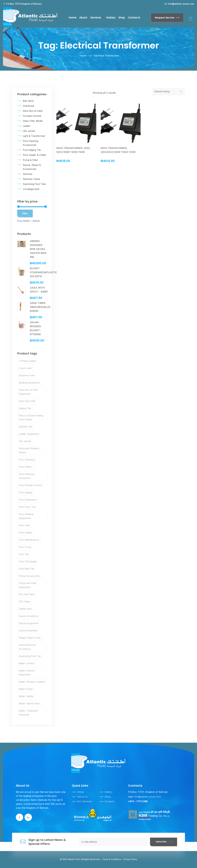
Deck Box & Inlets (33, 111)
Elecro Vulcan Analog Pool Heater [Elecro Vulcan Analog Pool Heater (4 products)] (31, 417)
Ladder (27, 126)
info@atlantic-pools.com (181, 4)
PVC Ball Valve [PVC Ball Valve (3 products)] (27, 594)
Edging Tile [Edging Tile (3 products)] (25, 408)
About (83, 18)
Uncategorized (31, 189)
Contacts (134, 18)
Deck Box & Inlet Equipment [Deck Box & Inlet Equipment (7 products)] (28, 392)
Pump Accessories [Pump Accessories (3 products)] (29, 576)
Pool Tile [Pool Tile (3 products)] (24, 554)
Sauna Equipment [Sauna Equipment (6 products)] (29, 623)
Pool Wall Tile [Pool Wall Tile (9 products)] (26, 569)
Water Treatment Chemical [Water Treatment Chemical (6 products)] (28, 713)
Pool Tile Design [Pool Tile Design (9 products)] (28, 561)
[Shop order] (168, 92)
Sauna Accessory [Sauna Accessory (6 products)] (29, 616)
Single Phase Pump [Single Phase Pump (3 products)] (30, 638)
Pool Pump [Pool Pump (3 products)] (25, 547)
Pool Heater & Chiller (35, 155)
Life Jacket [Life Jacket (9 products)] (25, 441)
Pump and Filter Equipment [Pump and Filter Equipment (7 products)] (28, 585)
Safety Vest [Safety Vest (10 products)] (25, 609)
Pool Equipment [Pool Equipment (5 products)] (28, 500)
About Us (82, 797)
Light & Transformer (34, 136)
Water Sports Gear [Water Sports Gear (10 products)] (29, 703)
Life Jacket (29, 131)
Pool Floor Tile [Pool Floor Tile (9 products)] (27, 507)
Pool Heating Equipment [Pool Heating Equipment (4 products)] (26, 516)
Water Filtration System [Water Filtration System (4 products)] (32, 682)
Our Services (84, 801)
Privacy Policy (130, 859)
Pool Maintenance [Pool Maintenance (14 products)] (29, 540)
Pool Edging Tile (32, 150)
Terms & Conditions (112, 859)
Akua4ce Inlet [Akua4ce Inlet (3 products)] (27, 375)
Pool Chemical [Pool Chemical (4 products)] (27, 460)
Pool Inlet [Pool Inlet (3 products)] (24, 525)
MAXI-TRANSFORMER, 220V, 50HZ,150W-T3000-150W (73, 150)
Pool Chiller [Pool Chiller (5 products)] (25, 467)
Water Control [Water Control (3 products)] (27, 663)
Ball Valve (28, 101)
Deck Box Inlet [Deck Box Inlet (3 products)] (27, 401)
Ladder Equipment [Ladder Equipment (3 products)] (29, 434)
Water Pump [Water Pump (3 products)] (26, 689)
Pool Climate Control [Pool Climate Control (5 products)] (30, 485)
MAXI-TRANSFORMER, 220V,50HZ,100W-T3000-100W (118, 150)
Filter (25, 213)
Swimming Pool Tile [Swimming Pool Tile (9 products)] (30, 656)
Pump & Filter (30, 160)
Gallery (111, 18)
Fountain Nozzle (32, 116)
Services (96, 18)
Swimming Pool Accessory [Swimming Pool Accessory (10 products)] (27, 647)
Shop (122, 18)
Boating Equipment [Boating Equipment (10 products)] (29, 383)
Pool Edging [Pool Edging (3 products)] (25, 492)
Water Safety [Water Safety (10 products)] (26, 696)
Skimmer (28, 174)
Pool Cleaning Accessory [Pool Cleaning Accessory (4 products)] (27, 476)
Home (73, 18)
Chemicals (28, 106)
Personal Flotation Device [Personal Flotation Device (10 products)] (29, 450)
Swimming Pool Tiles (34, 184)
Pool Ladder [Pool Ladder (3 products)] (26, 533)
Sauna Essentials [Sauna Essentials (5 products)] (28, 630)
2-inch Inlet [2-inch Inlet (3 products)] (25, 368)
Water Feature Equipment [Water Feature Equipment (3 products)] (27, 673)
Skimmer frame (31, 179)
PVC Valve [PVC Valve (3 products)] (25, 602)
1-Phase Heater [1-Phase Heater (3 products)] (27, 361)
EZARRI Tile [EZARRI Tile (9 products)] (25, 427)
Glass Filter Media (33, 121)
